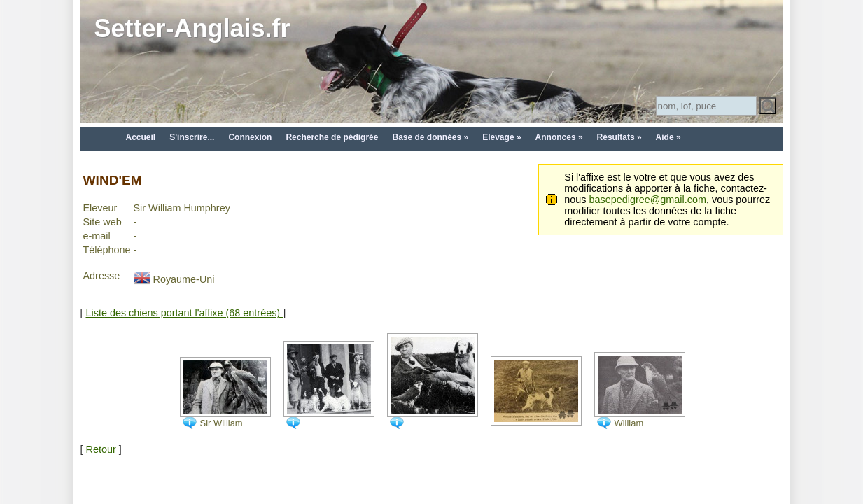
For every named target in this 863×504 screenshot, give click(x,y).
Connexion (250, 137)
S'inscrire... (192, 137)
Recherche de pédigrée (332, 137)
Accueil (141, 137)
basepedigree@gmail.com (648, 199)
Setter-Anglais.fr (192, 28)
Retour (101, 449)
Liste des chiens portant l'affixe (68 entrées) (185, 313)
